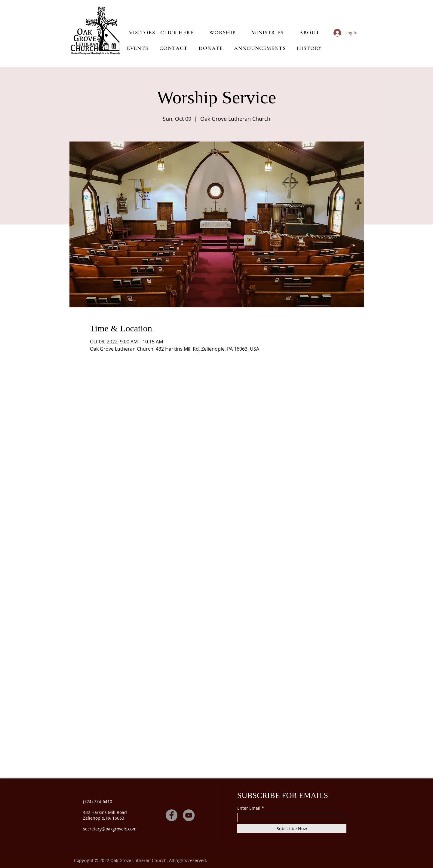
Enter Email (249, 808)
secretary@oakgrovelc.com (110, 829)
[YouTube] (189, 815)
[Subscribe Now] (292, 828)
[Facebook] (172, 815)
